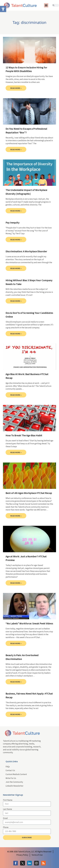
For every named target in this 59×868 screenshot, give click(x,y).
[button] (46, 5)
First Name (8, 800)
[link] (3, 9)
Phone (6, 827)
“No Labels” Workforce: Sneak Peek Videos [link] (29, 623)
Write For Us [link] (11, 778)
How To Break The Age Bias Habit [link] (24, 435)
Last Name (7, 809)
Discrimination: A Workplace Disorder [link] (26, 251)
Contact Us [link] (10, 770)
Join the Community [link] (14, 782)
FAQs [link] (8, 767)
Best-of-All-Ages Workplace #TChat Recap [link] (29, 493)
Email (5, 818)
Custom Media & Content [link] (16, 774)
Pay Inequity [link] (13, 223)
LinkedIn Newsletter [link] (14, 786)
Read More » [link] (16, 88)
